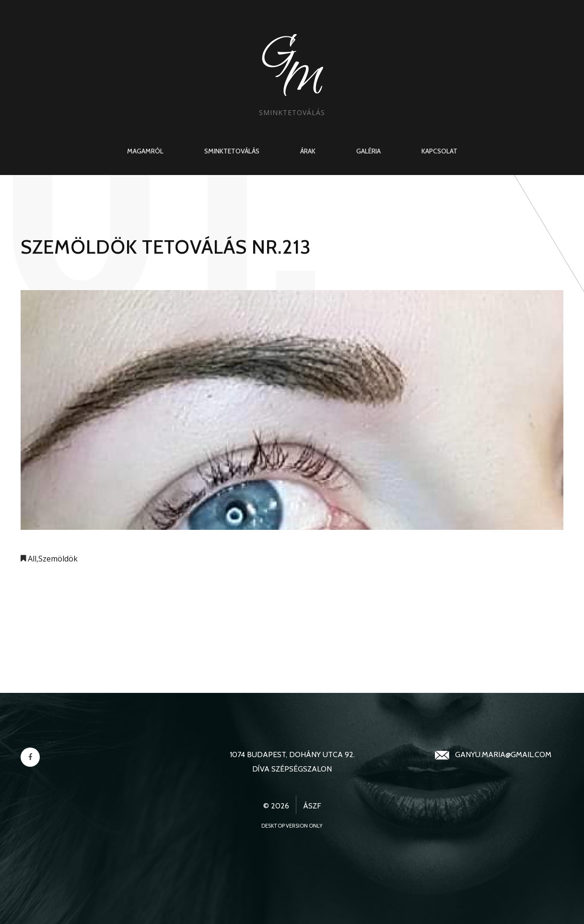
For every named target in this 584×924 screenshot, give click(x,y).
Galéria (368, 151)
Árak (308, 151)
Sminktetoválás (232, 151)
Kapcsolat (439, 151)
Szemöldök (58, 559)
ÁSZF (312, 806)
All (32, 559)
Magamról (145, 151)
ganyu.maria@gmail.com (503, 754)
